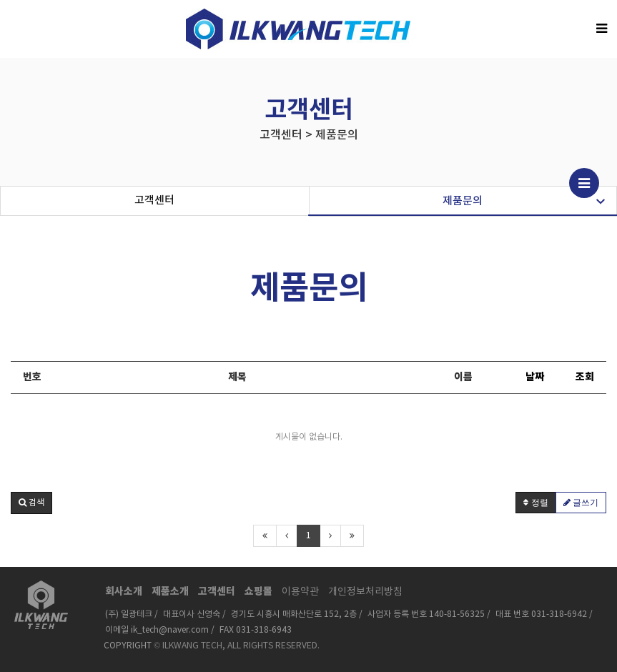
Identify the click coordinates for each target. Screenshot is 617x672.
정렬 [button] (535, 503)
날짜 (535, 377)
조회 (585, 377)
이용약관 (300, 592)
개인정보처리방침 (365, 592)
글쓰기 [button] (581, 503)
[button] (31, 503)
